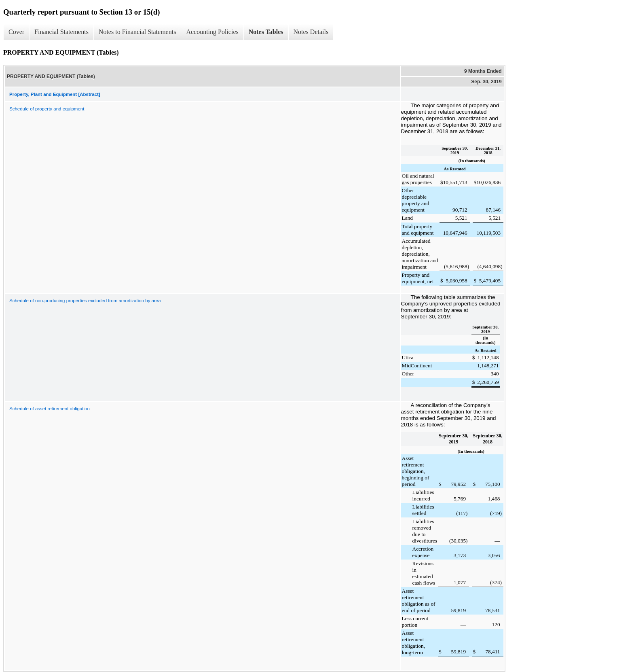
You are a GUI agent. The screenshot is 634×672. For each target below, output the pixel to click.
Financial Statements (61, 32)
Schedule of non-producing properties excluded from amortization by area (85, 301)
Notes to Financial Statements (137, 32)
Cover (16, 32)
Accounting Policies (212, 32)
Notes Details (311, 32)
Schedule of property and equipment (47, 109)
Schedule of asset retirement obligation (50, 409)
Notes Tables (266, 32)
